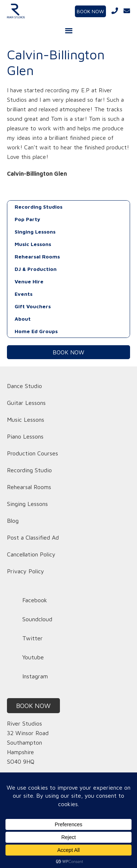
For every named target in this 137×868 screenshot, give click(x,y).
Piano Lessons (25, 436)
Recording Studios (39, 207)
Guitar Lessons (26, 403)
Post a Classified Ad (33, 537)
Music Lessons (33, 244)
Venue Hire (29, 281)
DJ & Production (36, 269)
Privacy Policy (26, 571)
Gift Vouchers (33, 306)
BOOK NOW (90, 11)
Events (24, 294)
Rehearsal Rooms (37, 256)
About (23, 319)
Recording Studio (29, 470)
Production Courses (33, 453)
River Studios (27, 11)
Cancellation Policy (31, 554)
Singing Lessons (35, 232)
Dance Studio (24, 386)
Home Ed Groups (36, 331)
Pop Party (27, 219)
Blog (13, 521)
